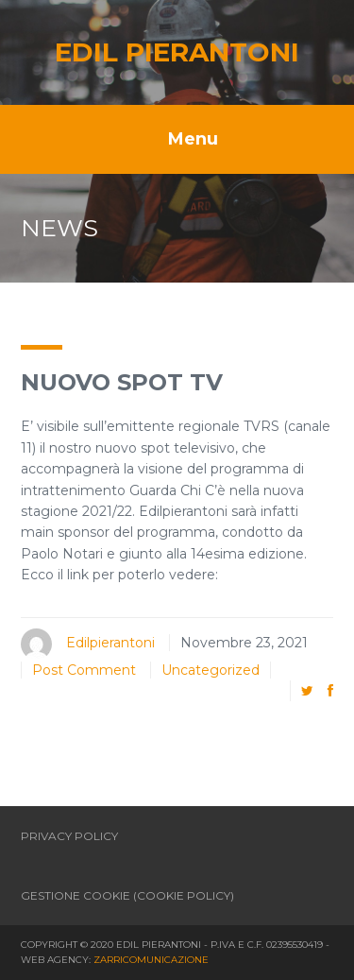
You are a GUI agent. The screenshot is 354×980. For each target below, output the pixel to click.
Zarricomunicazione (151, 960)
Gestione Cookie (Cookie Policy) (127, 895)
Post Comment (84, 670)
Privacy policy (69, 836)
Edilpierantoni (110, 643)
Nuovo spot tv (122, 382)
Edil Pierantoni (177, 52)
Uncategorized (211, 670)
